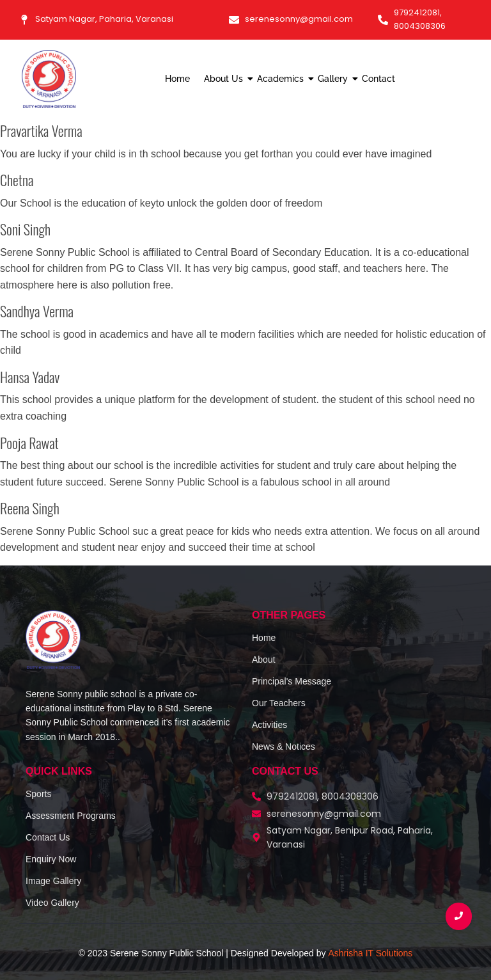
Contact (378, 79)
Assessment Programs (71, 816)
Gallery (334, 79)
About (264, 660)
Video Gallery (52, 903)
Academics (282, 79)
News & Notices (284, 747)
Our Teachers (279, 703)
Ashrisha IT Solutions (370, 953)
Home (177, 79)
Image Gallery (53, 881)
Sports (38, 794)
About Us (225, 79)
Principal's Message (292, 681)
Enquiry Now (51, 859)
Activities (269, 725)
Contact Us (48, 837)
